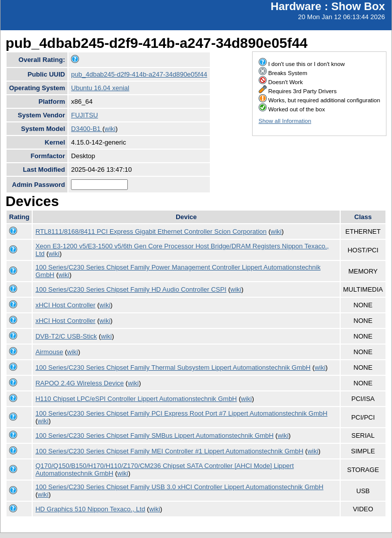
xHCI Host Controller (65, 305)
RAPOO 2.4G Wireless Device (80, 383)
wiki (110, 129)
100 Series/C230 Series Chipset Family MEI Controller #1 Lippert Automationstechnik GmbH (169, 451)
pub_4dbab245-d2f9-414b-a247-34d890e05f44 (139, 74)
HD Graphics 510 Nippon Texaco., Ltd (90, 509)
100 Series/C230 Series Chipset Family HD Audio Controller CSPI (131, 289)
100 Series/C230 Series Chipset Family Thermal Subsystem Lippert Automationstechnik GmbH (173, 367)
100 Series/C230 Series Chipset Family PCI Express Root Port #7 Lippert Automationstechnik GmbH (181, 413)
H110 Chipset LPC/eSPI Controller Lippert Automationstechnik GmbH (136, 399)
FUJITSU (84, 115)
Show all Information (285, 121)
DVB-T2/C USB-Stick (66, 336)
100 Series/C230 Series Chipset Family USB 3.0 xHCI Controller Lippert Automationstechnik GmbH (179, 487)
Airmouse (49, 352)
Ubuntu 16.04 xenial (100, 88)
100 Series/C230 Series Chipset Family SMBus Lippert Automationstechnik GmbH (154, 435)
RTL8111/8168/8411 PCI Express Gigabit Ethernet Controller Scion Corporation (151, 231)
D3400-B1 (87, 129)
